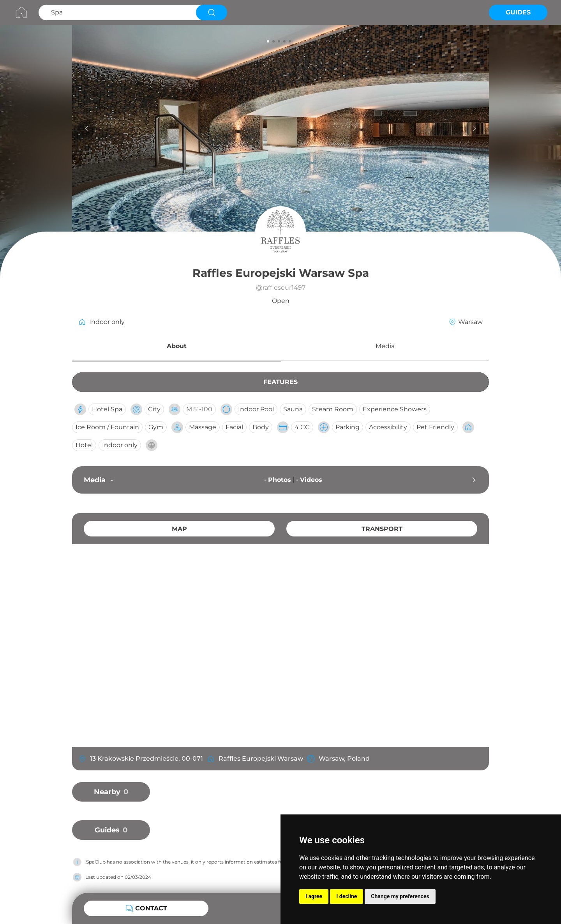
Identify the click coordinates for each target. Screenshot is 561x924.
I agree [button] (314, 896)
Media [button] (385, 346)
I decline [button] (347, 896)
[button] (176, 347)
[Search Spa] (116, 12)
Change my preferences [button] (400, 896)
